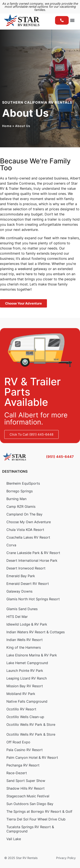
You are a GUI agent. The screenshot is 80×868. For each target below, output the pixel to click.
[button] (72, 20)
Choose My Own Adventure (29, 522)
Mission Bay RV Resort (25, 686)
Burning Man (16, 499)
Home (7, 126)
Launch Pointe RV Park (25, 671)
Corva (11, 545)
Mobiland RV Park (21, 694)
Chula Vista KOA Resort (25, 530)
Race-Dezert (17, 773)
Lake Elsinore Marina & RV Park (32, 655)
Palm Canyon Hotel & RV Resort (32, 757)
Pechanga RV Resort (23, 765)
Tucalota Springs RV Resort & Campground (30, 829)
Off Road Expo (18, 742)
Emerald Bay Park (21, 576)
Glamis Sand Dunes (22, 609)
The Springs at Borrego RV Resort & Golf (39, 811)
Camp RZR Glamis (21, 506)
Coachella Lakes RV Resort (28, 537)
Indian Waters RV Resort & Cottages (36, 632)
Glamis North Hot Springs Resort (33, 599)
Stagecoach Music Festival (28, 796)
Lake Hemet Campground (27, 663)
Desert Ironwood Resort (26, 568)
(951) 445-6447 (60, 457)
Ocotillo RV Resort (21, 709)
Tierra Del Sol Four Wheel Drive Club (36, 819)
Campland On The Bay (24, 514)
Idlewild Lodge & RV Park (27, 624)
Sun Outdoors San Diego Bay (30, 804)
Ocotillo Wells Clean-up (25, 717)
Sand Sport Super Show (26, 781)
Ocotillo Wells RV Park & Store (31, 725)
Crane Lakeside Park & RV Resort (33, 553)
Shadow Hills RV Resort (25, 788)
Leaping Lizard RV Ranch (27, 678)
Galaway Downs (19, 591)
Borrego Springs (20, 491)
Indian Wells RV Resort (25, 640)
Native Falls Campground (27, 701)
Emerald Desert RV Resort (28, 584)
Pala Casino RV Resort (25, 750)
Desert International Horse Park (32, 560)
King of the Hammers (24, 647)
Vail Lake (14, 839)
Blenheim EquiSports (23, 483)
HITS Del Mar (17, 617)
